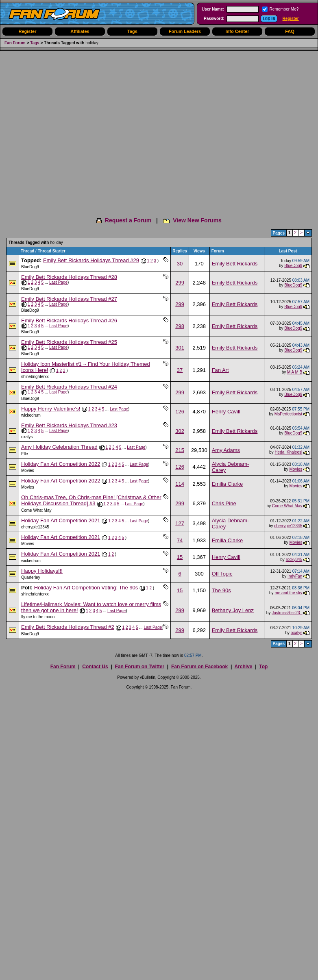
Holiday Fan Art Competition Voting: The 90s (86, 588)
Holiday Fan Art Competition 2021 (61, 520)
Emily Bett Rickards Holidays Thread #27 (69, 299)
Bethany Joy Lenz (233, 610)
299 (180, 283)
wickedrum (31, 415)
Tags (132, 31)
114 (180, 484)
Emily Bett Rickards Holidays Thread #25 (69, 342)
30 (180, 264)
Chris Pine (224, 503)
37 (180, 370)
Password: (214, 18)
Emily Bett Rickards (235, 264)
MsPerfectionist (288, 414)
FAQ (290, 31)
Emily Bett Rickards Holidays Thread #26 (69, 321)
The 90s (221, 590)
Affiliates (80, 31)
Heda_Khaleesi (288, 452)
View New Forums (197, 220)
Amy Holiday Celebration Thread (59, 447)
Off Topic (222, 574)
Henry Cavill (226, 412)
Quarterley (31, 577)
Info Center (237, 31)
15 (180, 557)
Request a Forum (128, 220)
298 (180, 326)
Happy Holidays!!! (42, 571)
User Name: (213, 9)
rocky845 (294, 560)
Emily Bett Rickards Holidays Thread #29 (91, 260)
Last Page (58, 282)
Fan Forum (15, 43)
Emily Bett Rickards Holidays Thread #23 (69, 425)
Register (291, 18)
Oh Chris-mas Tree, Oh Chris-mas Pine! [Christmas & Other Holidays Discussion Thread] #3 (91, 500)
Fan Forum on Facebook (199, 667)
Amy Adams (226, 450)
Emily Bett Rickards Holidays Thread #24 (69, 387)
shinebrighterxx (35, 377)
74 (180, 540)
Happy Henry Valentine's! (51, 409)
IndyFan (295, 576)
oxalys (27, 437)
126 (180, 412)
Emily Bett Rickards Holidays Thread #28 (69, 277)
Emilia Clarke (228, 484)
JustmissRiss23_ (287, 613)
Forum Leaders (185, 31)
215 (180, 450)
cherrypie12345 (35, 527)
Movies (28, 470)
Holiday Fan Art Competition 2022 (61, 464)
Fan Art (220, 370)
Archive (243, 667)
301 (180, 348)
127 (180, 523)
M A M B (295, 372)
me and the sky (288, 593)
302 (180, 431)
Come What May (36, 510)
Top (263, 667)
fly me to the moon (38, 617)
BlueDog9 (30, 267)
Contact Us (95, 667)
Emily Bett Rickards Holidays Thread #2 (68, 627)
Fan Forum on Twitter (139, 667)
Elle (25, 454)
